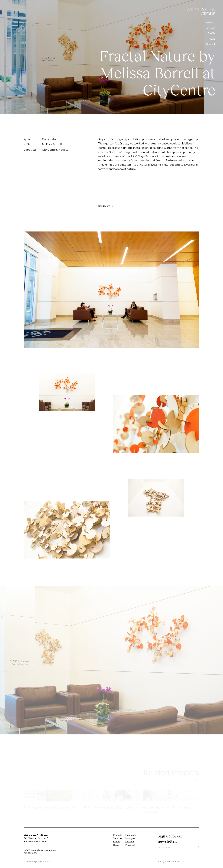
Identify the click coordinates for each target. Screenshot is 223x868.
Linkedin (130, 842)
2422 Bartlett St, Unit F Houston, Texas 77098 (36, 838)
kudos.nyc (179, 862)
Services (210, 28)
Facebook (131, 835)
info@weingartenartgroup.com (40, 850)
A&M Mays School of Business (151, 161)
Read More (104, 211)
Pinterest (130, 845)
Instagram (131, 838)
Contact (211, 44)
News (212, 39)
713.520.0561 (30, 853)
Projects (210, 23)
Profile (211, 33)
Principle (169, 862)
